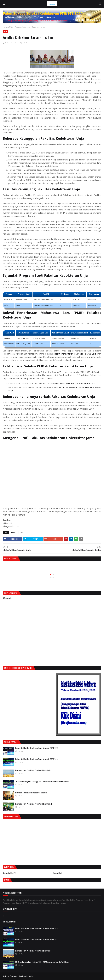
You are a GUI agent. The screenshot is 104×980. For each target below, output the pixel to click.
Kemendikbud (57, 873)
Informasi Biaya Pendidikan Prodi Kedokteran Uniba (33, 770)
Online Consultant (12, 43)
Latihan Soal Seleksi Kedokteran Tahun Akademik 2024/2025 (37, 748)
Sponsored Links (11, 816)
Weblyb (31, 976)
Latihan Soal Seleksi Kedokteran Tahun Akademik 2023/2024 (37, 759)
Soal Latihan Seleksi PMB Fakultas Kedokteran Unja (71, 383)
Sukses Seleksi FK (9, 873)
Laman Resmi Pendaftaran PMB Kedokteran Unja (72, 354)
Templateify (14, 976)
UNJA (11, 27)
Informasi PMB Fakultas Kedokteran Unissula (31, 793)
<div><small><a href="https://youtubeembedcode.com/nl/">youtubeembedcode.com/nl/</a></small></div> (52, 473)
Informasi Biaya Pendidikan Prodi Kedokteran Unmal (34, 804)
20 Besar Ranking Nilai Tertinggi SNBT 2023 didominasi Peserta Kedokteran (42, 781)
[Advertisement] (26, 841)
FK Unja (14, 532)
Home (5, 27)
